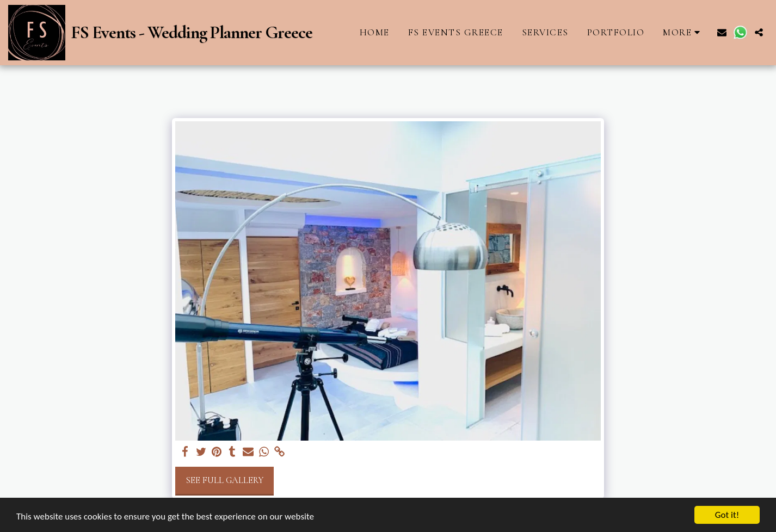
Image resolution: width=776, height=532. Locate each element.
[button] (722, 32)
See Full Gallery (224, 480)
